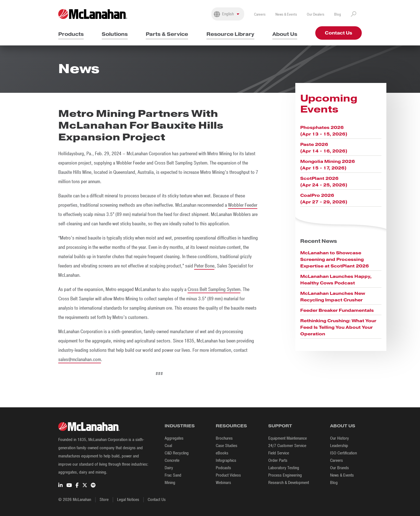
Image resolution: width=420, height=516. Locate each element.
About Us (285, 34)
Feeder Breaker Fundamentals (337, 310)
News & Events (286, 14)
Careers (260, 14)
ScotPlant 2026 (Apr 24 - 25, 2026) (324, 182)
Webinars (223, 483)
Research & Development (289, 483)
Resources (231, 426)
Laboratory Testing (284, 468)
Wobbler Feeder (243, 205)
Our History (339, 438)
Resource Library (230, 34)
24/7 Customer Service (287, 446)
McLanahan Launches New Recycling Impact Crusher (333, 297)
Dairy (169, 468)
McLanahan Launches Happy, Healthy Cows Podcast (336, 280)
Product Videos (228, 475)
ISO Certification (343, 453)
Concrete (172, 460)
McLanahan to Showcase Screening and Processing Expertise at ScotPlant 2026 (335, 259)
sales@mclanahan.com (80, 359)
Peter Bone (204, 266)
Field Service (279, 453)
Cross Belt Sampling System (214, 289)
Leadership (339, 446)
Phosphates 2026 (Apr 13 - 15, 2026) (324, 131)
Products (71, 34)
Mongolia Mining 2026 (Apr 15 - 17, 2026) (328, 165)
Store (104, 500)
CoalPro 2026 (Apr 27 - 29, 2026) (324, 199)
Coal (168, 446)
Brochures (224, 438)
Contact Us (339, 33)
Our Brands (339, 468)
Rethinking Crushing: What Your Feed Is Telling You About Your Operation (338, 327)
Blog (338, 14)
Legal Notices (128, 500)
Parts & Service (167, 34)
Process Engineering (285, 475)
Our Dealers (316, 14)
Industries (180, 426)
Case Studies (227, 446)
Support (280, 426)
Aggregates (174, 438)
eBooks (222, 453)
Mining (170, 483)
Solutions (115, 34)
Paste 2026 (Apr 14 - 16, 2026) (324, 148)
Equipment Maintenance (288, 438)
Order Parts (278, 460)
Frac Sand (173, 475)
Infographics (226, 460)
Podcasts (223, 468)
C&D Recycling (177, 453)
